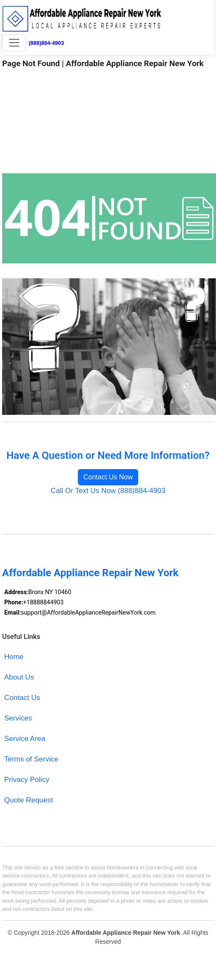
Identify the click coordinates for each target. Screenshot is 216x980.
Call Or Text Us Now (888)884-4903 (108, 491)
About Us (19, 677)
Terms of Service (31, 759)
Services (18, 718)
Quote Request (29, 800)
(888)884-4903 (46, 43)
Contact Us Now (108, 477)
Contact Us (22, 698)
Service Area (25, 739)
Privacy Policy (27, 780)
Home (14, 657)
